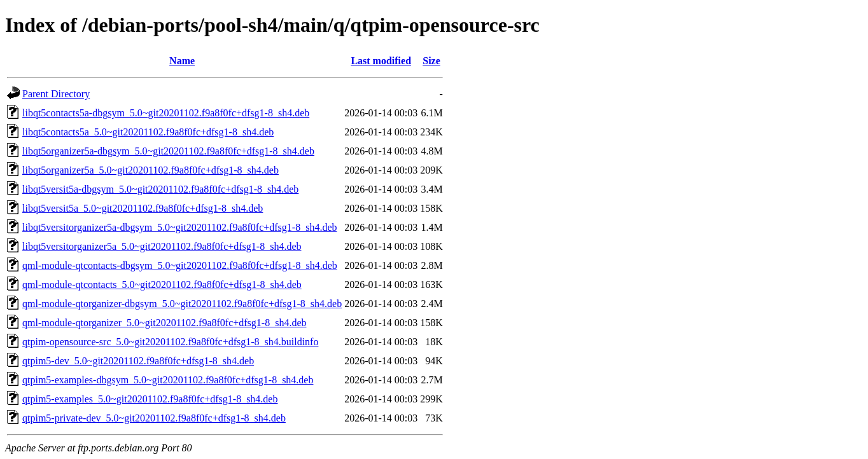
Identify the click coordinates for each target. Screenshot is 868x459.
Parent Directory (56, 94)
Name (182, 61)
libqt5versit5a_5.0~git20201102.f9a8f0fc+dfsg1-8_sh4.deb (143, 208)
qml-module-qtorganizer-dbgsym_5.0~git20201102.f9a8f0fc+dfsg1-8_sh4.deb (182, 304)
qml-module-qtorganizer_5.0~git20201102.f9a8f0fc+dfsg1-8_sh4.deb (164, 323)
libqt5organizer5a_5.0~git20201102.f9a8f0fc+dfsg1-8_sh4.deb (150, 170)
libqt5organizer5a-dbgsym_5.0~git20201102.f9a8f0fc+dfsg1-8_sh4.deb (168, 151)
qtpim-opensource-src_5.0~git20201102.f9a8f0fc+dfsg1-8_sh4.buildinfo (170, 342)
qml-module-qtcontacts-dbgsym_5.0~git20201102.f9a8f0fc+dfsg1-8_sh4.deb (180, 265)
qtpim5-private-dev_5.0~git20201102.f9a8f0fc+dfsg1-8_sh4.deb (154, 418)
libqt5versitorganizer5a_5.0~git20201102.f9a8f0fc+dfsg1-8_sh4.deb (162, 246)
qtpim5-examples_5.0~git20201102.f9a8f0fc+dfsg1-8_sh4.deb (150, 399)
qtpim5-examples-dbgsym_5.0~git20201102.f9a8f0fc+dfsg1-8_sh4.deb (168, 380)
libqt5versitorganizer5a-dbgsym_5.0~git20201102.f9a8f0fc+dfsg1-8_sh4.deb (179, 227)
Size (431, 61)
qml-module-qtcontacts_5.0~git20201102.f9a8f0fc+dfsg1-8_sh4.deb (162, 284)
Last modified (381, 61)
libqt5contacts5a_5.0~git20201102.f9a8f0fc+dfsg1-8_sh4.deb (148, 132)
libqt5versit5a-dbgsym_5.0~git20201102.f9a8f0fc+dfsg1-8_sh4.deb (160, 189)
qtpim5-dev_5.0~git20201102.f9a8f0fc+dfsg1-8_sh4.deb (138, 361)
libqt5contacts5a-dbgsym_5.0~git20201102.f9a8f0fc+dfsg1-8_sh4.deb (166, 113)
